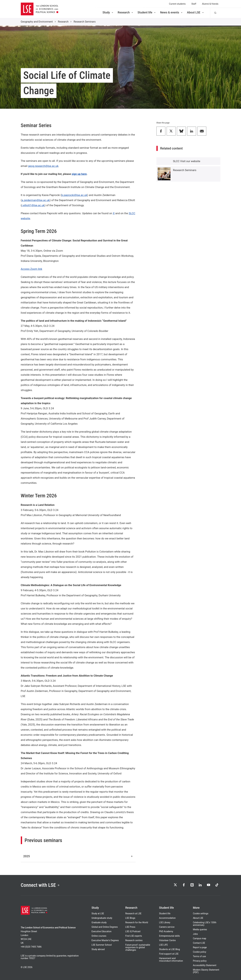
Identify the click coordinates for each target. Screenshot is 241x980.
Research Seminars (85, 22)
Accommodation (167, 918)
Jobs (195, 934)
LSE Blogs (130, 918)
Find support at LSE (169, 954)
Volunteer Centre (167, 940)
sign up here (79, 174)
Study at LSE (98, 913)
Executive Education (101, 931)
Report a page (200, 947)
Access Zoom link (32, 269)
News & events (172, 12)
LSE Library (165, 922)
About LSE (196, 12)
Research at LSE (133, 913)
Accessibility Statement (205, 965)
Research (126, 12)
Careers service (167, 927)
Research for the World (137, 922)
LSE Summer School (102, 945)
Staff (194, 4)
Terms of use (199, 956)
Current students (177, 4)
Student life (147, 12)
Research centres (134, 940)
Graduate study (99, 922)
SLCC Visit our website (187, 161)
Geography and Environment (37, 22)
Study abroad (98, 949)
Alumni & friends (210, 4)
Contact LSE (199, 943)
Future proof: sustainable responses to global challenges (138, 947)
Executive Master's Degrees (105, 940)
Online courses (99, 936)
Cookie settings (201, 913)
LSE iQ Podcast (133, 931)
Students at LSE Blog (170, 949)
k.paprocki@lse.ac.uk (74, 195)
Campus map (200, 938)
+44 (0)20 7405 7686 (31, 947)
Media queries (200, 929)
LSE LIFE (163, 945)
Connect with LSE (40, 885)
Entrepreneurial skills (169, 936)
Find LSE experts (134, 936)
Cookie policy (200, 952)
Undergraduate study (102, 918)
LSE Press (130, 927)
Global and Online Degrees (105, 927)
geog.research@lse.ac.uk (43, 166)
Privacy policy (200, 961)
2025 (78, 856)
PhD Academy (166, 931)
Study (108, 12)
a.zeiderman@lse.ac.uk (36, 200)
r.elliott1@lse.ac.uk (33, 205)
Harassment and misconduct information (171, 960)
